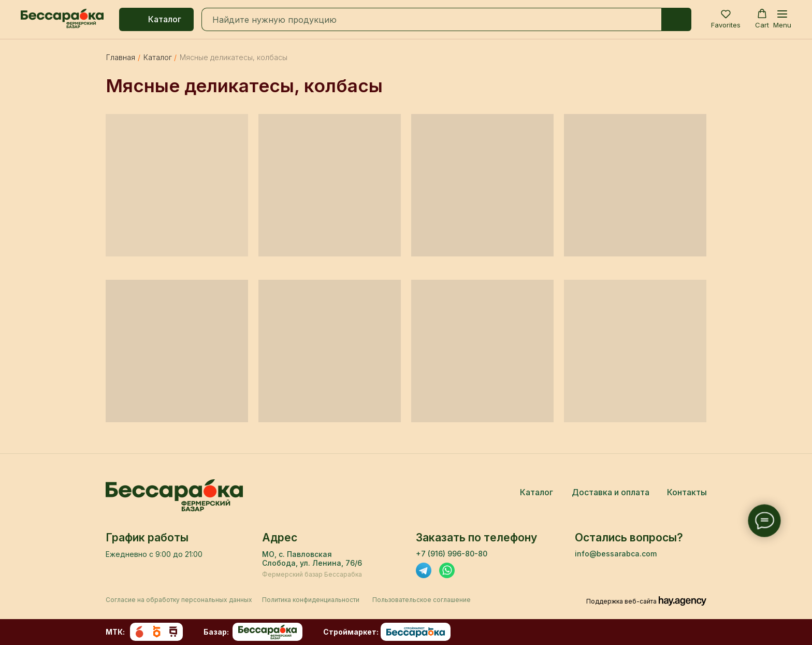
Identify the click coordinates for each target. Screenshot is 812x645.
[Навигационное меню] (782, 19)
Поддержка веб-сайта (621, 601)
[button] (726, 19)
